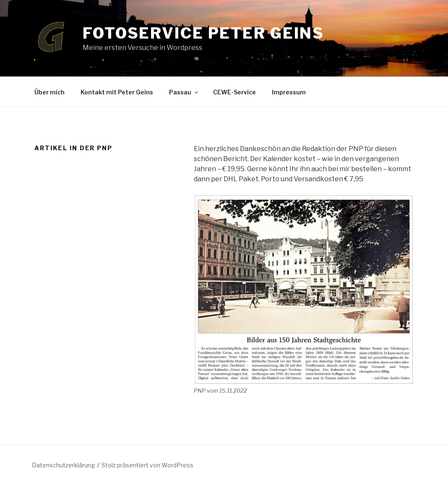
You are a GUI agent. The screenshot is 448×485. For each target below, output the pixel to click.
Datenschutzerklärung (63, 465)
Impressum (289, 92)
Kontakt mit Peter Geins (117, 92)
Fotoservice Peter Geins (203, 33)
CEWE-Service (234, 92)
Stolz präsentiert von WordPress (147, 465)
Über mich (49, 92)
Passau (184, 92)
